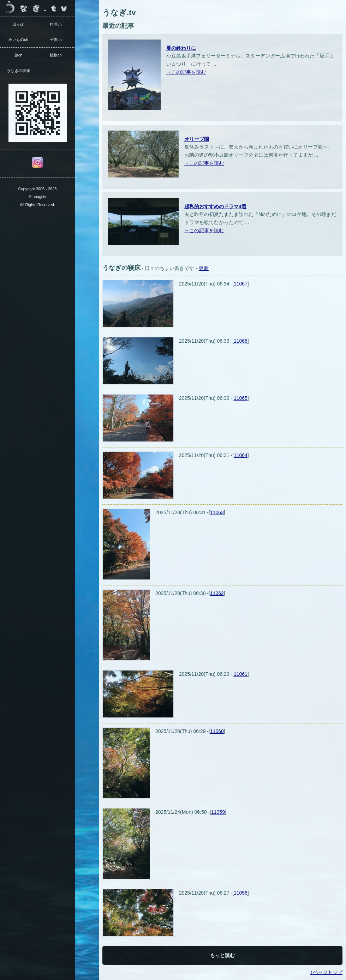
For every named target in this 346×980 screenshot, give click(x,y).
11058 (241, 893)
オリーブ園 (197, 139)
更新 (204, 268)
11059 (218, 812)
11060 (217, 731)
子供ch (56, 40)
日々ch (18, 24)
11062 (217, 593)
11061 (241, 674)
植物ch (56, 55)
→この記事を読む (186, 72)
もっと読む (222, 955)
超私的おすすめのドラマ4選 (215, 206)
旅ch (19, 55)
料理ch (56, 24)
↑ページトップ (326, 972)
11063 (217, 512)
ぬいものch (18, 40)
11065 (241, 398)
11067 (241, 284)
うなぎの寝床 (18, 71)
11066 (241, 341)
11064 (241, 455)
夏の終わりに (181, 48)
